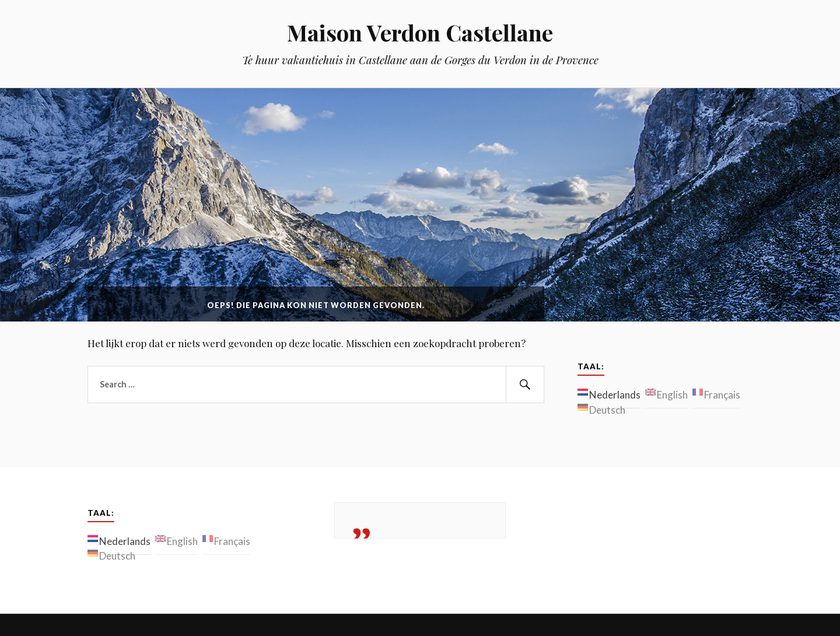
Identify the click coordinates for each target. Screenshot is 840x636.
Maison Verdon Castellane (420, 32)
